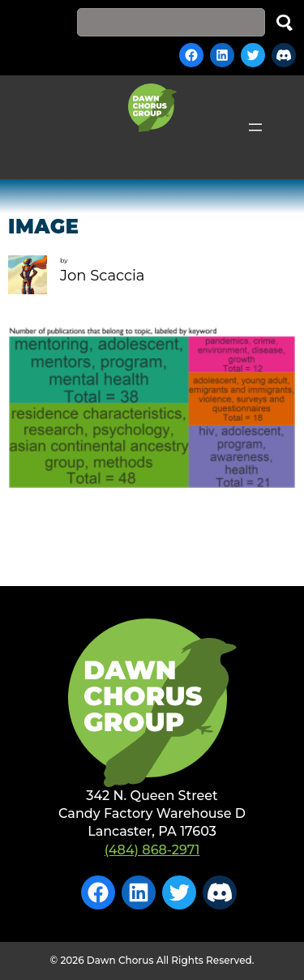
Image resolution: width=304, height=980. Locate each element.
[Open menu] (255, 127)
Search (285, 22)
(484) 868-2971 (152, 850)
